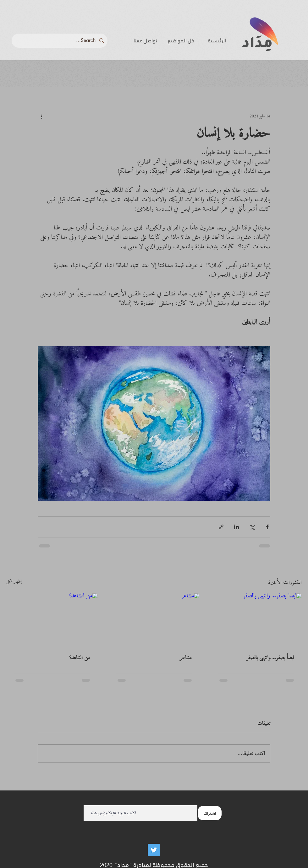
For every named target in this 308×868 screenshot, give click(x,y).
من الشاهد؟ (80, 658)
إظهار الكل (14, 582)
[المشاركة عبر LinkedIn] (236, 527)
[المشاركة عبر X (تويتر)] (252, 527)
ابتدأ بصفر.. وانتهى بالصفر (270, 658)
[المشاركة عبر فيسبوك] (267, 527)
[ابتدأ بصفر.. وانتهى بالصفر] (256, 619)
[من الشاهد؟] (52, 619)
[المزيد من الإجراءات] (41, 116)
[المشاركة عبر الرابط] (221, 527)
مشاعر (186, 658)
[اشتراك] (210, 813)
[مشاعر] (154, 619)
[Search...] (60, 41)
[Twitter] (154, 850)
